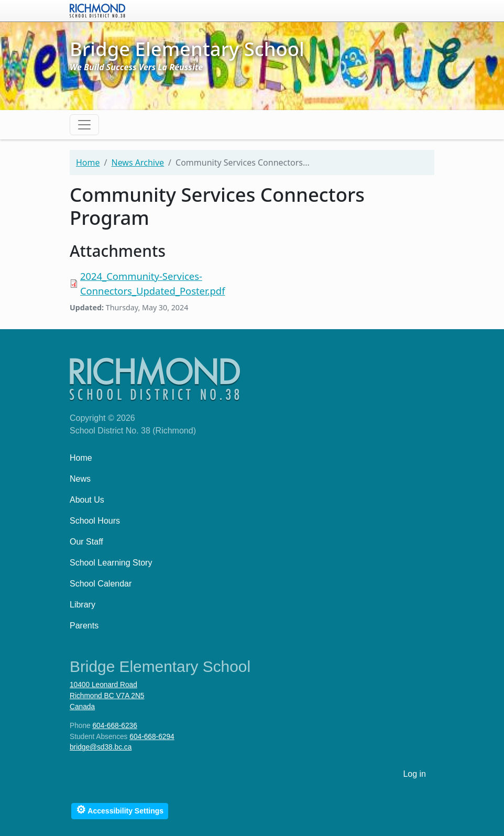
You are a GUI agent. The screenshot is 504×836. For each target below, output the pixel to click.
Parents (84, 626)
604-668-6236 (114, 726)
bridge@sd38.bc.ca (101, 747)
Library (83, 605)
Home (88, 162)
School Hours (95, 521)
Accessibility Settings (120, 810)
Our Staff (86, 542)
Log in (414, 774)
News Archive (138, 162)
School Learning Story (111, 563)
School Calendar (101, 584)
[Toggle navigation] (84, 125)
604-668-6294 (152, 737)
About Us (87, 500)
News (80, 479)
